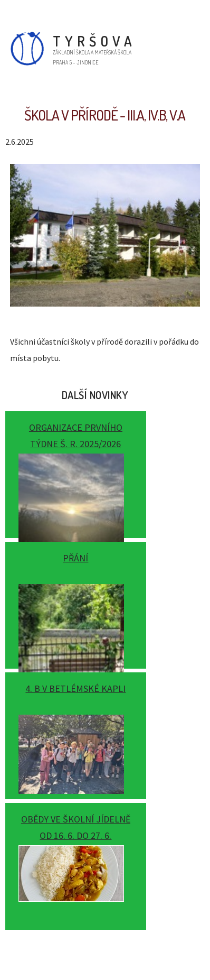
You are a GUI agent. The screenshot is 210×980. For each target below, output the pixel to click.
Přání (75, 558)
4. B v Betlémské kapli (75, 688)
